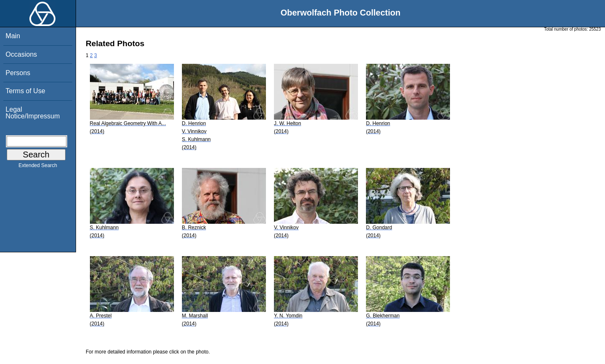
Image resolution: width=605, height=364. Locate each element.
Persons (18, 73)
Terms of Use (25, 91)
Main (13, 36)
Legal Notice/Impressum (33, 113)
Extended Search (38, 167)
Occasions (21, 54)
